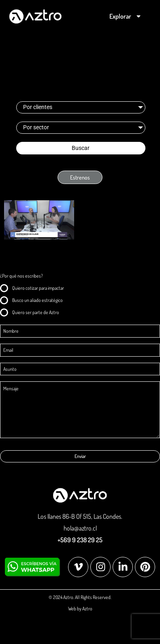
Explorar (126, 16)
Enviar (80, 456)
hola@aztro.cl (80, 528)
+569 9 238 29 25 (80, 540)
